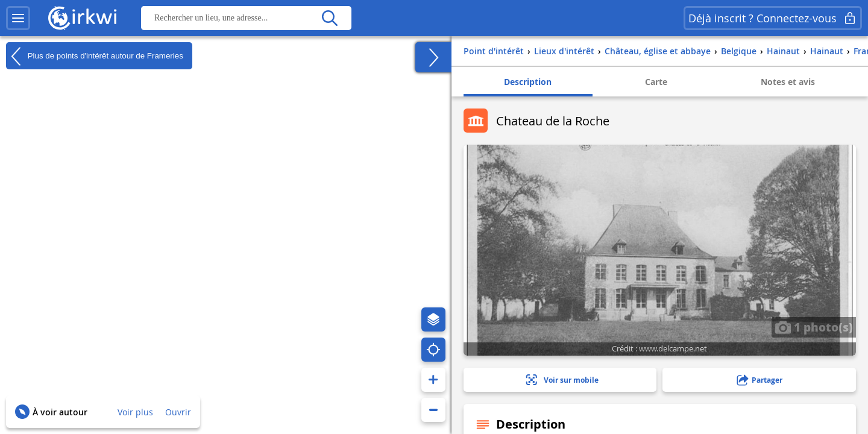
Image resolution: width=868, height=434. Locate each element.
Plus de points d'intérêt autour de (95, 56)
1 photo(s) (814, 327)
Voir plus (135, 412)
